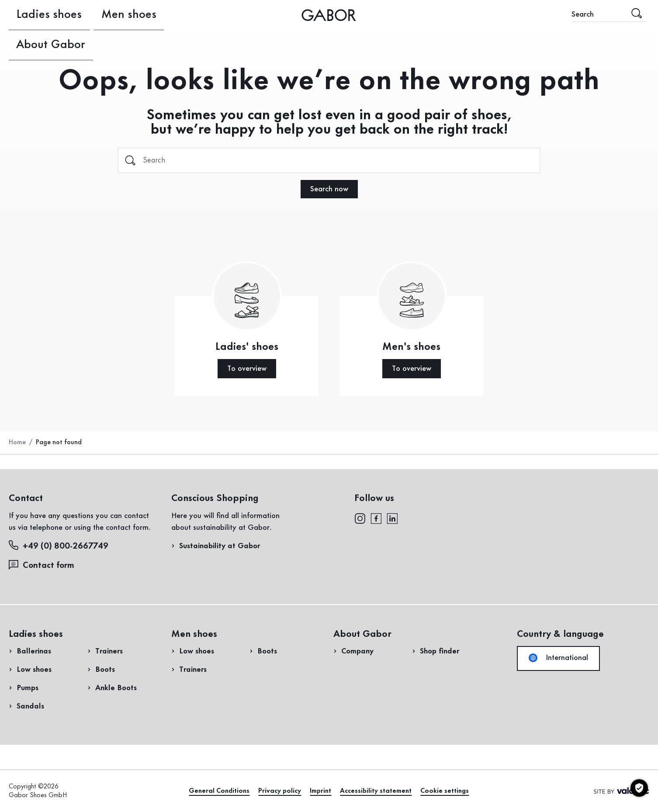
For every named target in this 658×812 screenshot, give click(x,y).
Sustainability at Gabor (220, 546)
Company (357, 651)
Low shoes (34, 670)
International (558, 658)
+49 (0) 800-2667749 (59, 546)
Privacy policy (280, 791)
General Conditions (219, 791)
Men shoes (94, 15)
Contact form (42, 565)
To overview (247, 369)
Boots (105, 670)
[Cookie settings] (639, 788)
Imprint (320, 791)
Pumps (28, 688)
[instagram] (360, 518)
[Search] (329, 160)
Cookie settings (445, 791)
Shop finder (440, 651)
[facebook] (376, 518)
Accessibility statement (376, 791)
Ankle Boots (116, 688)
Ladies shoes (32, 15)
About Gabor (158, 15)
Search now (329, 189)
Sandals (30, 706)
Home (17, 442)
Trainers (109, 651)
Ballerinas (34, 651)
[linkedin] (392, 518)
